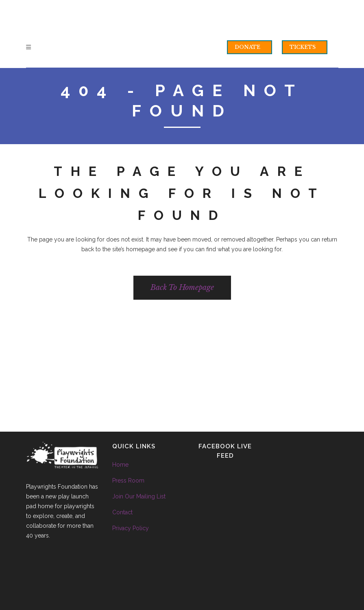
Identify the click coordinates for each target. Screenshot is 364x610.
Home (120, 465)
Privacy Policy (131, 528)
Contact (122, 512)
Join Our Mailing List (139, 496)
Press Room (128, 481)
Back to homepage (182, 287)
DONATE (247, 47)
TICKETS (303, 47)
